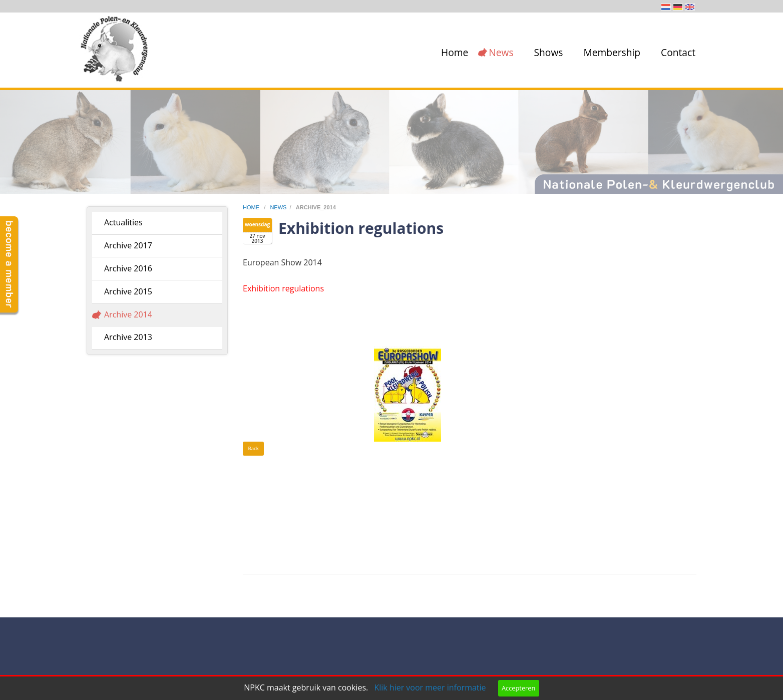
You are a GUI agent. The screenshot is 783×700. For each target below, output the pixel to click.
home (252, 207)
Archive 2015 (128, 291)
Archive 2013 (128, 337)
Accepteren (518, 688)
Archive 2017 (128, 245)
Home (455, 52)
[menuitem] (453, 53)
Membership (612, 52)
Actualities (123, 222)
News (501, 52)
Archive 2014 (128, 314)
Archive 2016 (128, 268)
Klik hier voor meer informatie (430, 687)
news (278, 207)
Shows (549, 52)
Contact (678, 52)
